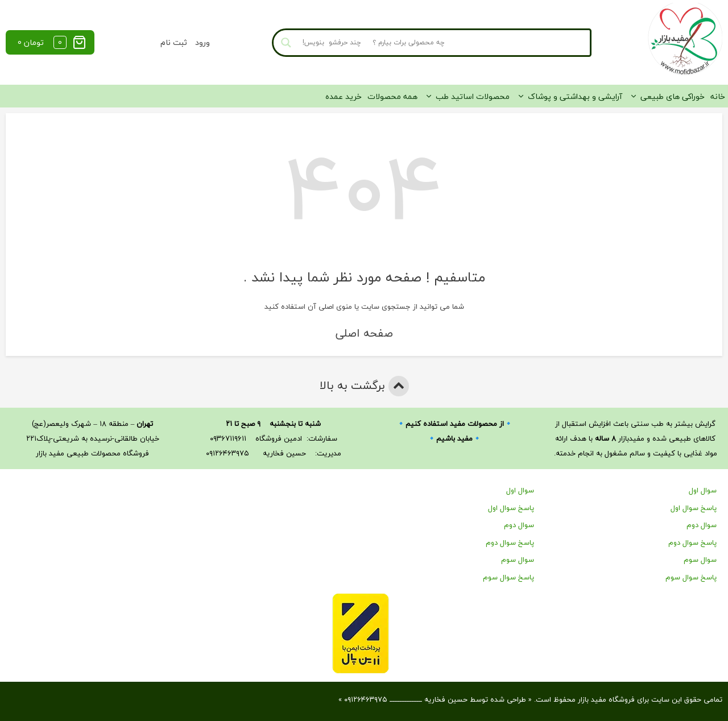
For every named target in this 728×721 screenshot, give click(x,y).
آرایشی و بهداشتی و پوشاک (575, 96)
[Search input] (442, 43)
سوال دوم (702, 525)
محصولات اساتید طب (473, 96)
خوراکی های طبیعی (673, 96)
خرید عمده (344, 96)
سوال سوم (700, 560)
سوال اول (703, 490)
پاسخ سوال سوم (691, 577)
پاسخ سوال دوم (692, 542)
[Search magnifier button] (286, 43)
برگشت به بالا (364, 386)
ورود (202, 42)
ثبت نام (174, 42)
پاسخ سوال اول (694, 508)
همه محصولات (392, 96)
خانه (718, 96)
